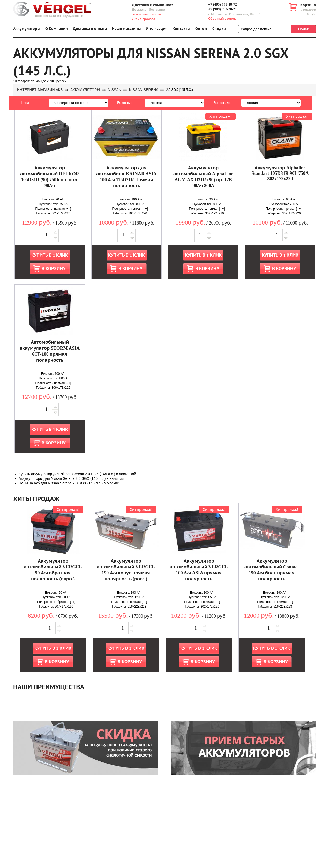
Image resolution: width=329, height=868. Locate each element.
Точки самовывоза (146, 14)
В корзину (54, 269)
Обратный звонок (222, 19)
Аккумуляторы (27, 29)
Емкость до (222, 103)
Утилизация (157, 29)
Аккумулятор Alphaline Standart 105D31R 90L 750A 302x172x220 (280, 173)
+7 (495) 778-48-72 (223, 5)
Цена (25, 103)
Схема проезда (144, 19)
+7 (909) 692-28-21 (223, 9)
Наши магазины (126, 29)
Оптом (201, 29)
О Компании (57, 29)
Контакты (181, 29)
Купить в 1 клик (50, 255)
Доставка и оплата (90, 29)
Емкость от (126, 103)
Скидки (219, 29)
